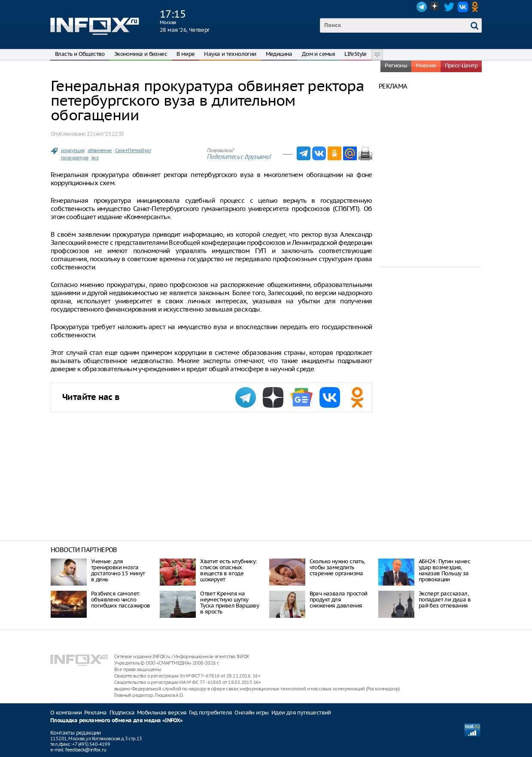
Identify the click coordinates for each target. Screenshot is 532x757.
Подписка (122, 713)
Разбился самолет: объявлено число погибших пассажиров (121, 600)
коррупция (73, 150)
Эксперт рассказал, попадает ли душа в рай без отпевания (445, 600)
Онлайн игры (251, 713)
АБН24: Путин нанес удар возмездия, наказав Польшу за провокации (444, 570)
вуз (95, 158)
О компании (66, 713)
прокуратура (74, 158)
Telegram (422, 7)
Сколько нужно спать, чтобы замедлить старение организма (337, 567)
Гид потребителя (210, 713)
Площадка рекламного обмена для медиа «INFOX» (117, 721)
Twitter (449, 7)
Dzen (435, 7)
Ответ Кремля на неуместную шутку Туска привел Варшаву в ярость (230, 603)
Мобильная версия (162, 713)
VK (463, 7)
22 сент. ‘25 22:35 (105, 134)
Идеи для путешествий (301, 713)
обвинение (100, 150)
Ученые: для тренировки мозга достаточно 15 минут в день (118, 570)
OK (477, 7)
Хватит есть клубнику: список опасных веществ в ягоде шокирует (228, 570)
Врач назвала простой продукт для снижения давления (339, 600)
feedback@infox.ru (86, 750)
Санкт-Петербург (133, 150)
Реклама (96, 713)
